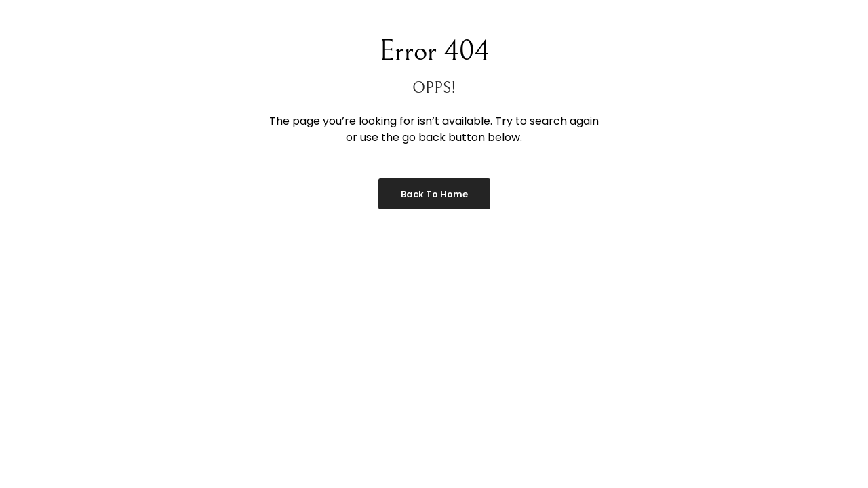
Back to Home (434, 194)
